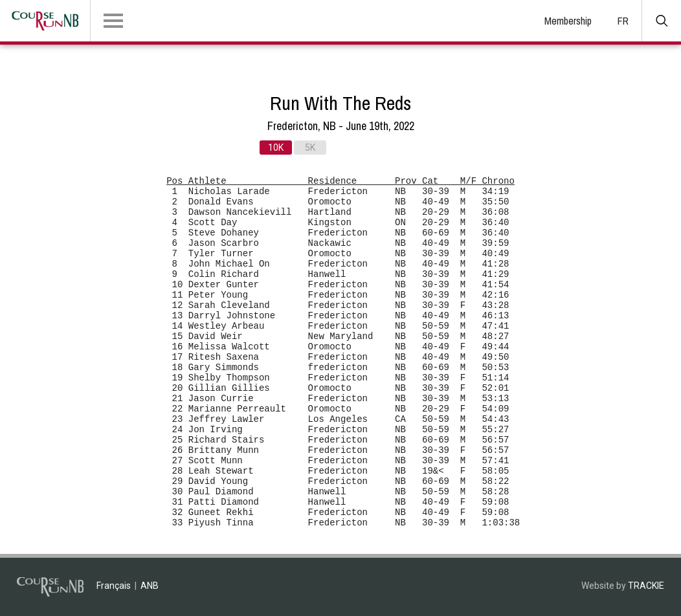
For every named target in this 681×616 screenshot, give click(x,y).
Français (114, 586)
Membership (568, 21)
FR (623, 21)
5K (310, 148)
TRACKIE (646, 586)
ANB (150, 586)
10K (276, 148)
